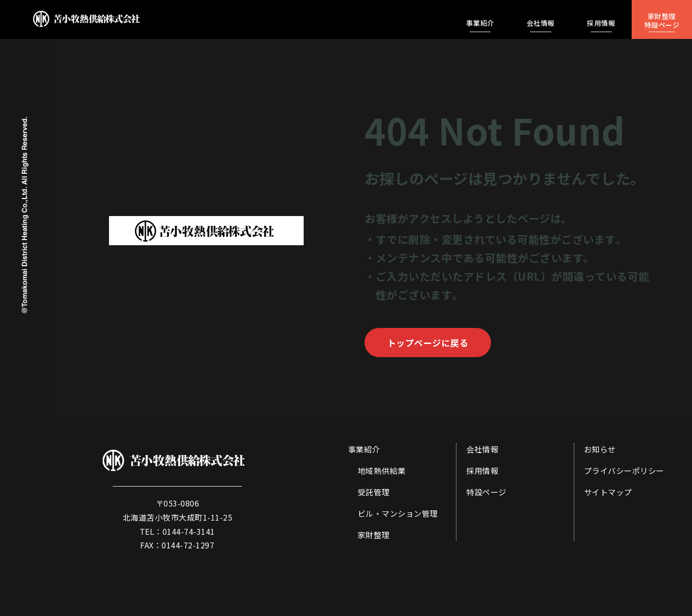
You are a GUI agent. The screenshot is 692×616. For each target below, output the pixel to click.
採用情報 (482, 471)
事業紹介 (364, 449)
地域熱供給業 (382, 471)
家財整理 (374, 535)
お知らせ (600, 449)
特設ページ (486, 492)
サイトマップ (608, 492)
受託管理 (374, 492)
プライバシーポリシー (624, 471)
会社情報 (482, 449)
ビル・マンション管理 (398, 513)
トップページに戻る (428, 343)
